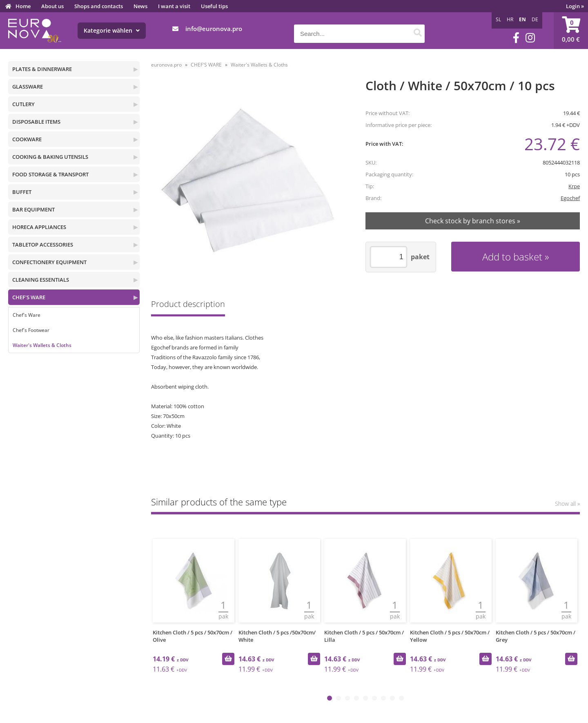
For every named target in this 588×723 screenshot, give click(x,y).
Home (23, 6)
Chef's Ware (27, 315)
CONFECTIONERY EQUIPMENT (49, 262)
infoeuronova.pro (214, 29)
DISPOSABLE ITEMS (36, 122)
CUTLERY (23, 104)
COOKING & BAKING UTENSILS (50, 157)
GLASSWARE (28, 87)
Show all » (567, 504)
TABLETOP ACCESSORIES (43, 245)
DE (535, 19)
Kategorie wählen (112, 30)
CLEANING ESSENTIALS (41, 280)
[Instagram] (530, 38)
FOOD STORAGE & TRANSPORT (50, 174)
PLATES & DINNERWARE (42, 69)
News (140, 6)
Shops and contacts (99, 6)
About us (52, 6)
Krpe (574, 186)
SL (498, 19)
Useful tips (214, 6)
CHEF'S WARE (29, 297)
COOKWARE (27, 139)
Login (575, 6)
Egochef (570, 198)
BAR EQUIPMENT (33, 209)
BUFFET (22, 192)
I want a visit (174, 6)
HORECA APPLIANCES (39, 227)
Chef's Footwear (31, 330)
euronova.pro (166, 65)
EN (522, 19)
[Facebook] (516, 38)
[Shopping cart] (571, 31)
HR (510, 19)
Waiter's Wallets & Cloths (42, 345)
